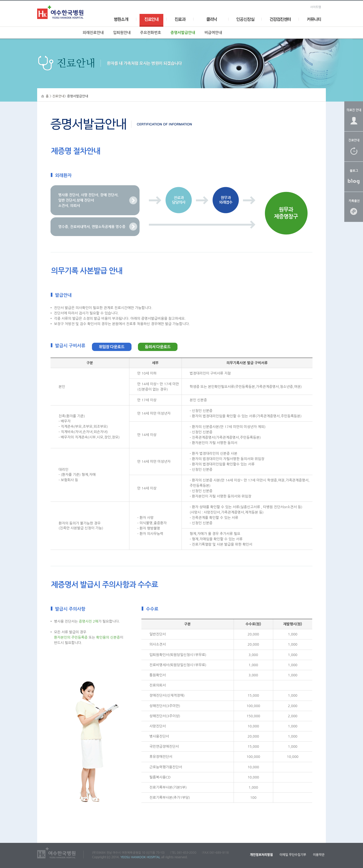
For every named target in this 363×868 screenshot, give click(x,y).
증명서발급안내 (183, 33)
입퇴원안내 (122, 33)
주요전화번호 (151, 33)
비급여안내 (213, 33)
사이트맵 (316, 7)
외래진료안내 (93, 33)
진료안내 (58, 96)
